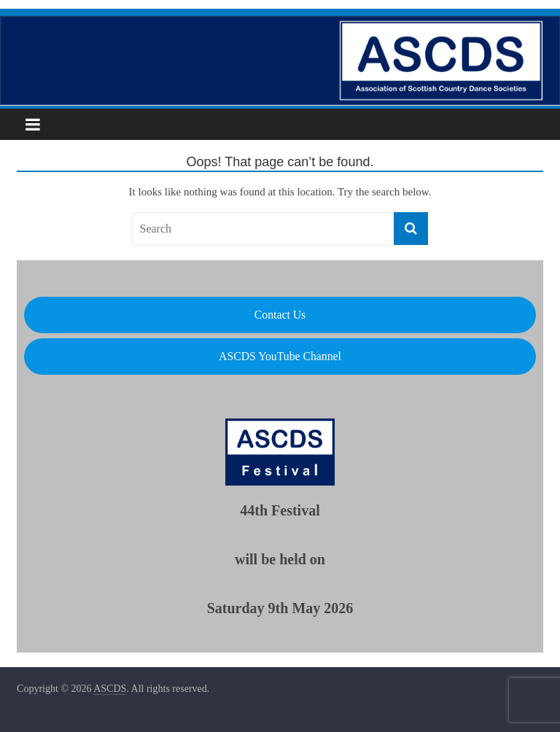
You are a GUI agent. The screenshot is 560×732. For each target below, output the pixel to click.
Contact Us (280, 315)
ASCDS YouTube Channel (280, 356)
